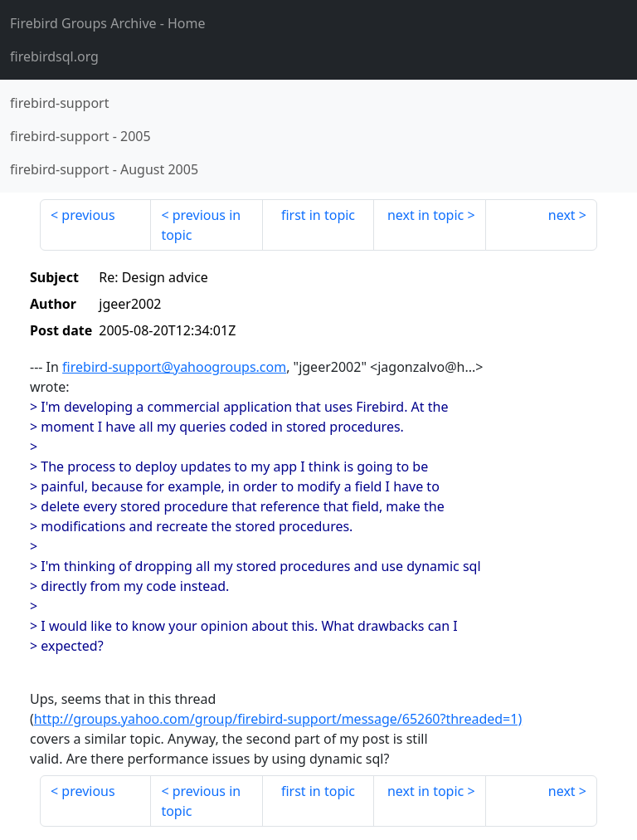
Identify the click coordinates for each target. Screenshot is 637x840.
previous (88, 215)
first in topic (318, 215)
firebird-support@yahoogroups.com (174, 367)
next (562, 215)
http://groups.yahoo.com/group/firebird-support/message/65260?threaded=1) (278, 719)
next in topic (425, 215)
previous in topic (201, 225)
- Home (108, 23)
